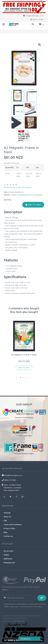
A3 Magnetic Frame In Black (24, 355)
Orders (6, 555)
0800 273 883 (9, 480)
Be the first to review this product (18, 187)
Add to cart (33, 205)
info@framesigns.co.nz (12, 475)
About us (7, 517)
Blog (6, 532)
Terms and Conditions (13, 524)
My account (9, 551)
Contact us (8, 536)
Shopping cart (9, 562)
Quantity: (8, 200)
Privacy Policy (9, 528)
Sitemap (7, 513)
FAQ (5, 520)
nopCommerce (18, 621)
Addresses (8, 559)
